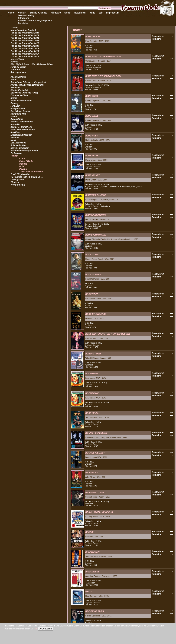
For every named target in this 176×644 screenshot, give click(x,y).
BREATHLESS (92, 572)
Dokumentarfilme (19, 95)
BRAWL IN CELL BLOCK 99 (99, 512)
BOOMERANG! (93, 374)
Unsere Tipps (17, 59)
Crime (22, 159)
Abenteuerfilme (18, 77)
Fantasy (14, 103)
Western (15, 182)
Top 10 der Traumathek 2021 (25, 43)
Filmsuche (24, 18)
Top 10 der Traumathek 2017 (25, 54)
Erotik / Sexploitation (21, 101)
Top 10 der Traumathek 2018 (25, 51)
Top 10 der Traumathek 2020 (25, 46)
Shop (67, 13)
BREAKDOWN (92, 552)
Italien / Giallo (26, 161)
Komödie (15, 124)
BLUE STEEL (92, 96)
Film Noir (15, 106)
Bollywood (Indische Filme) (24, 93)
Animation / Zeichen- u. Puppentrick (29, 82)
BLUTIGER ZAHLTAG (96, 195)
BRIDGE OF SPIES (95, 611)
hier (36, 629)
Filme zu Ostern (18, 67)
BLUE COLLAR (93, 37)
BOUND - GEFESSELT (96, 433)
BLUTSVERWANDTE (96, 235)
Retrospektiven (18, 72)
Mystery (23, 164)
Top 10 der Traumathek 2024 (25, 35)
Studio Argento (39, 13)
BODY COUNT (92, 255)
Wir (101, 13)
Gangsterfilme (18, 109)
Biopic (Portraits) (19, 90)
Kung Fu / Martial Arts (21, 127)
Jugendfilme (17, 119)
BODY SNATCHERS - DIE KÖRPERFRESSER (108, 334)
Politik (22, 166)
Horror (14, 116)
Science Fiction (18, 145)
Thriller (14, 156)
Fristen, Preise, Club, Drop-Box (35, 21)
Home (11, 13)
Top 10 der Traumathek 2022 (25, 41)
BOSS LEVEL (92, 413)
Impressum (113, 13)
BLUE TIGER (92, 136)
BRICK (89, 592)
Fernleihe (23, 23)
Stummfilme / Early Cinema (24, 151)
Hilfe (93, 13)
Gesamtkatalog (26, 15)
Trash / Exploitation (20, 174)
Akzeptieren (45, 629)
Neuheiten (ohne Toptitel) (23, 30)
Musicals (15, 137)
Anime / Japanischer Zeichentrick (27, 85)
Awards (14, 62)
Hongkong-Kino (18, 114)
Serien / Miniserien (20, 148)
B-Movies (15, 88)
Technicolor (17, 153)
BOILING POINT (93, 354)
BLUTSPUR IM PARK (96, 215)
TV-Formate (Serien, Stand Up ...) (27, 177)
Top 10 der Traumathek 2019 (25, 49)
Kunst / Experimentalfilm (23, 130)
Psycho (23, 169)
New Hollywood (18, 143)
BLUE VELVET (93, 156)
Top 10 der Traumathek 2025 (25, 33)
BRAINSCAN (92, 473)
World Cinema (18, 185)
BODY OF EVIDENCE (96, 314)
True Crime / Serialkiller (31, 172)
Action (14, 80)
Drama (14, 98)
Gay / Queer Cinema (21, 111)
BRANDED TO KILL (95, 492)
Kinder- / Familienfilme (22, 122)
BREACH (90, 532)
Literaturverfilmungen (21, 135)
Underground (17, 180)
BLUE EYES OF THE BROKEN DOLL (104, 56)
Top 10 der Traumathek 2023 (25, 38)
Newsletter (80, 13)
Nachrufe (15, 70)
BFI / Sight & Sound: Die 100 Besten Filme (32, 64)
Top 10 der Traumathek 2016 (25, 56)
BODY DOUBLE (93, 274)
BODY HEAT (92, 294)
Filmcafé (56, 13)
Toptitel (14, 28)
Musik (14, 140)
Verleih (22, 13)
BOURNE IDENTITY (95, 453)
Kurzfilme (15, 132)
